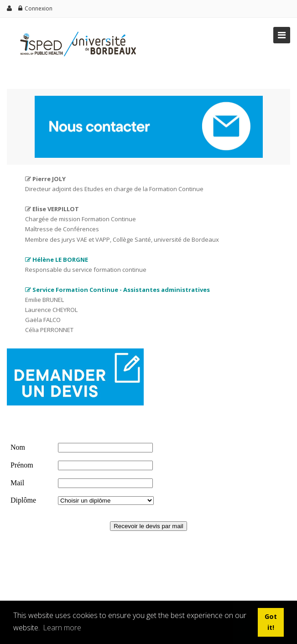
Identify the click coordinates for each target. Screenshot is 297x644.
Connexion (39, 8)
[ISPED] (75, 31)
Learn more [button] (62, 628)
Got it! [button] (271, 622)
